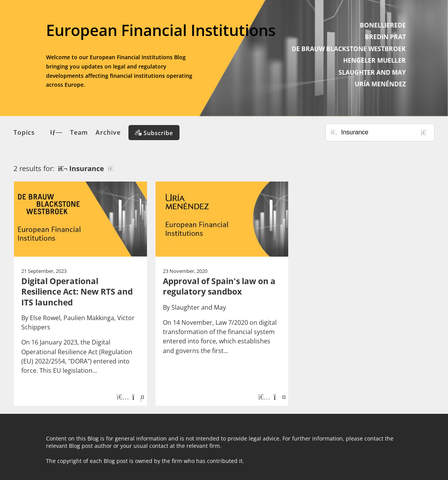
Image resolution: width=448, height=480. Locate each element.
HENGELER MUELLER (374, 60)
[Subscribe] (154, 133)
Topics (38, 132)
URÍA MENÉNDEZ (380, 84)
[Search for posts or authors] (385, 132)
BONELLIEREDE (383, 25)
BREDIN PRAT (385, 37)
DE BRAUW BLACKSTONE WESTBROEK (349, 49)
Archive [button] (108, 132)
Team (79, 132)
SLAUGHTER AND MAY (372, 72)
